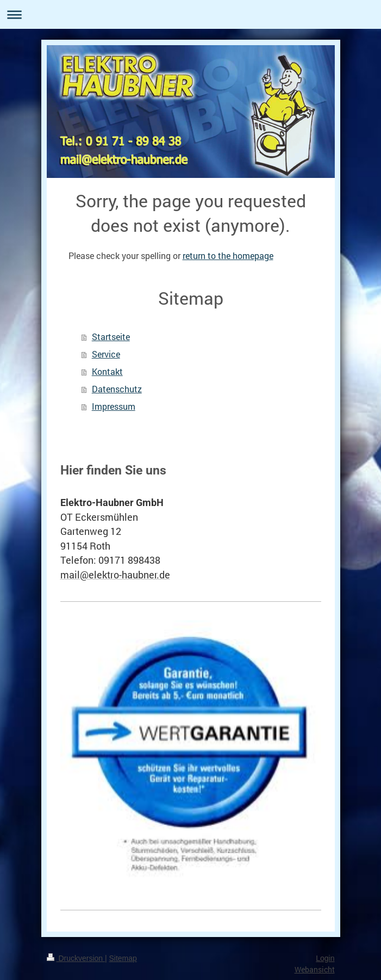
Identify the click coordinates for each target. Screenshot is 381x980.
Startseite (111, 337)
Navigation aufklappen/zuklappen (191, 14)
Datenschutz (117, 389)
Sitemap (123, 958)
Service (106, 354)
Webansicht (315, 969)
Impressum (114, 406)
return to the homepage (228, 255)
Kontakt (107, 371)
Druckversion (76, 958)
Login (325, 958)
